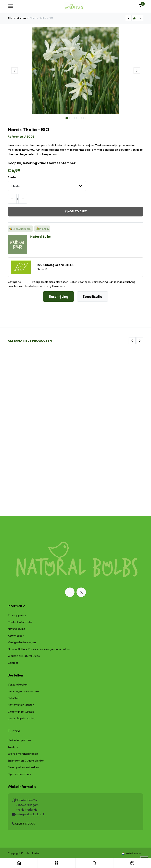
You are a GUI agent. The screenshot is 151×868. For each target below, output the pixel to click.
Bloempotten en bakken (23, 767)
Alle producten (17, 18)
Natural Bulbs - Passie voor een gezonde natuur (39, 649)
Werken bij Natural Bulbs (24, 656)
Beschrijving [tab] (58, 297)
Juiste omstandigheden (23, 754)
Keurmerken (16, 636)
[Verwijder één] (12, 199)
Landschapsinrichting (22, 718)
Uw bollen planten (19, 740)
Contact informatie (20, 622)
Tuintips (13, 747)
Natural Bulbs (16, 629)
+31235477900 (25, 824)
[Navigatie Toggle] (11, 6)
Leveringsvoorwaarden (23, 691)
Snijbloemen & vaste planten (26, 760)
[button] (14, 71)
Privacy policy (17, 615)
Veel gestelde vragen (22, 642)
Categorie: (15, 282)
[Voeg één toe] (23, 199)
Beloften (13, 698)
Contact (13, 663)
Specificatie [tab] (93, 297)
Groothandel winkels (21, 712)
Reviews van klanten (21, 705)
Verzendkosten (18, 684)
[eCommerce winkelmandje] (140, 6)
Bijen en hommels (19, 774)
